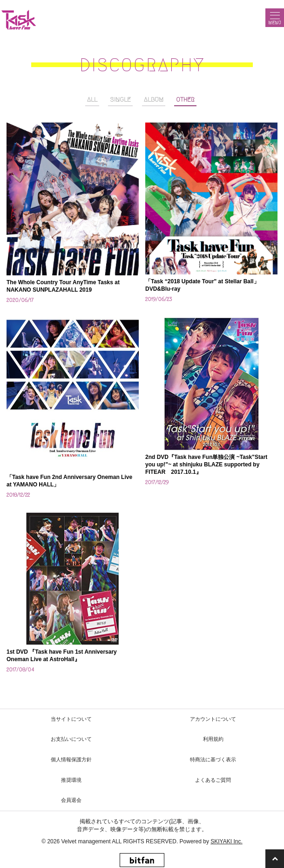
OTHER (185, 99)
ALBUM (154, 99)
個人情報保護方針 (71, 759)
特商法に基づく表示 (213, 759)
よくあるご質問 (213, 780)
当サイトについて (71, 719)
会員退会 (71, 800)
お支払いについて (71, 739)
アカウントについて (213, 719)
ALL (92, 99)
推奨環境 (71, 780)
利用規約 (213, 739)
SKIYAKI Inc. (226, 841)
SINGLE (120, 99)
